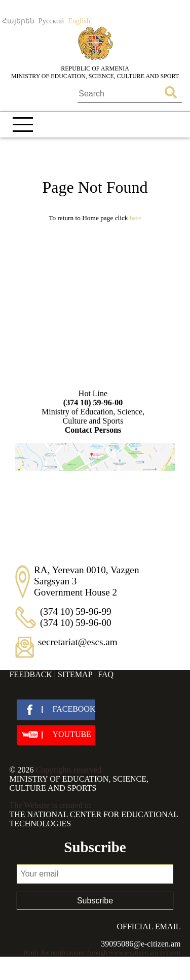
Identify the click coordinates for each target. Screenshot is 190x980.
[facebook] (56, 710)
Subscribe (95, 901)
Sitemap (75, 674)
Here (136, 218)
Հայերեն (18, 21)
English (79, 21)
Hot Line (93, 398)
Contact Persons (93, 430)
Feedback (30, 674)
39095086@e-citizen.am (141, 944)
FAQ (106, 674)
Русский (51, 21)
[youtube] (56, 735)
